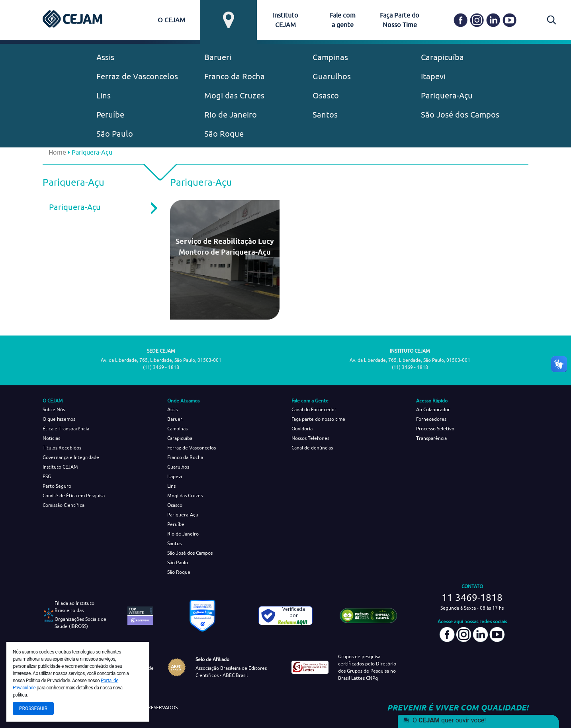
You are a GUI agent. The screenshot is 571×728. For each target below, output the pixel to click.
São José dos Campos (460, 115)
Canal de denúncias (312, 448)
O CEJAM (171, 20)
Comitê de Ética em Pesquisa (74, 495)
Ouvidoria (302, 429)
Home (57, 152)
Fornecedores (431, 419)
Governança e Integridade (71, 457)
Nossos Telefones (310, 438)
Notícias (51, 438)
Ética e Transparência (66, 429)
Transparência (431, 438)
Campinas (330, 57)
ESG (47, 476)
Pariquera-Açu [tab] (98, 207)
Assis (105, 57)
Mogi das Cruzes (234, 95)
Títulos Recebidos (62, 448)
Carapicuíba (442, 57)
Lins (104, 95)
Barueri (218, 57)
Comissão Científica (64, 505)
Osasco (326, 95)
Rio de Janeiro (231, 115)
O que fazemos (59, 419)
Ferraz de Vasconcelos (137, 76)
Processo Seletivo (435, 429)
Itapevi (433, 76)
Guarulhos (332, 76)
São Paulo (115, 134)
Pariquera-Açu (447, 95)
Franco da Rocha (235, 76)
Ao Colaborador (433, 409)
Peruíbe (110, 115)
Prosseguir (33, 708)
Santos (325, 115)
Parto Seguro (57, 486)
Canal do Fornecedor (314, 409)
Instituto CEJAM (60, 467)
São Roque (224, 134)
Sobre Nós (54, 409)
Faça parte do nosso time (318, 419)
